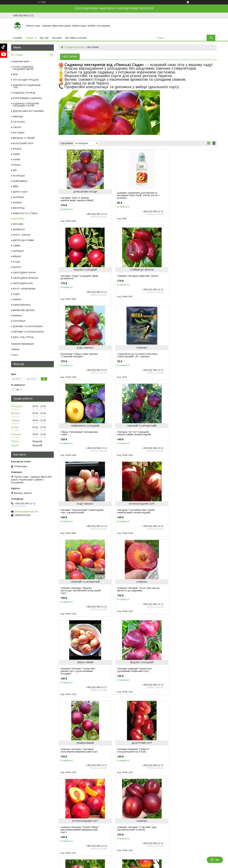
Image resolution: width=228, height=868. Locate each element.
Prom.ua (129, 862)
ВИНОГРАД (19, 208)
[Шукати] (211, 38)
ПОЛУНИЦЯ (19, 321)
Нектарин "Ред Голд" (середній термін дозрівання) (132, 755)
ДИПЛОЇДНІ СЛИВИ (23, 240)
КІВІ (15, 170)
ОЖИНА (17, 299)
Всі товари (17, 55)
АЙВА (16, 186)
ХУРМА (16, 160)
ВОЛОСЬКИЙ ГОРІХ (23, 143)
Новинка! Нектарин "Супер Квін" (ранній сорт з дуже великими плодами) (78, 518)
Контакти (57, 38)
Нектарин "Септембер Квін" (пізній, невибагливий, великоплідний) (79, 436)
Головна (17, 38)
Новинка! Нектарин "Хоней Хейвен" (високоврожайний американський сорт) (134, 598)
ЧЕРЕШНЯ (18, 251)
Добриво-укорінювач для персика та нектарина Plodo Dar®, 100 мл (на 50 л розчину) (134, 195)
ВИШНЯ (17, 256)
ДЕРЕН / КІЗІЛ (20, 192)
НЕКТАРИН (19, 219)
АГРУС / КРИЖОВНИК (24, 289)
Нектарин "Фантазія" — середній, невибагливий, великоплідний (186, 677)
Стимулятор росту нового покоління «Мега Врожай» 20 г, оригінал (188, 277)
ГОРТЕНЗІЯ (19, 122)
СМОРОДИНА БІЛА (23, 283)
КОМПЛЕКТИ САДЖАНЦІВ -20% (27, 86)
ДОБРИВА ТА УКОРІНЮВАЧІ (28, 326)
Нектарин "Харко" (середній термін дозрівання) (187, 199)
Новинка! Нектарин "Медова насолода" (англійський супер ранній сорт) (134, 437)
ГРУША (16, 262)
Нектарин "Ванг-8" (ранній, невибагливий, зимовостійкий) (77, 199)
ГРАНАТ (17, 165)
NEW (15, 74)
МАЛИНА (17, 316)
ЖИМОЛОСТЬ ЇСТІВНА (25, 213)
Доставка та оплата (76, 38)
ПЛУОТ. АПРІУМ (21, 235)
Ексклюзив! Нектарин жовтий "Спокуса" (130, 677)
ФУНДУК (17, 149)
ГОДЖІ (16, 294)
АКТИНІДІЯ (19, 176)
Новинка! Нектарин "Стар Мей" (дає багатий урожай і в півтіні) (188, 597)
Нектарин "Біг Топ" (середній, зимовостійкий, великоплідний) (131, 355)
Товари (29, 38)
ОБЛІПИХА (18, 197)
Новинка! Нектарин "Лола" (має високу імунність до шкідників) (185, 436)
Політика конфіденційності (162, 865)
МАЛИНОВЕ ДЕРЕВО (24, 310)
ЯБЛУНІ (17, 267)
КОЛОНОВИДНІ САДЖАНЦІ (27, 98)
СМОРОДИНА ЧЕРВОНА (25, 278)
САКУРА (17, 127)
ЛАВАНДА (18, 116)
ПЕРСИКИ (18, 224)
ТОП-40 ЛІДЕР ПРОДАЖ (26, 80)
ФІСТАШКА (19, 133)
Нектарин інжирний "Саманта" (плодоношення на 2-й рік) (77, 597)
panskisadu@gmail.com (26, 512)
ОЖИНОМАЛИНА (22, 305)
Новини (15, 349)
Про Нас (44, 38)
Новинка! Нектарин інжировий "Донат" (77, 277)
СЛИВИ (16, 246)
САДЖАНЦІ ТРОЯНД (24, 93)
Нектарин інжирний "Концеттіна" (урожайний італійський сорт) (132, 516)
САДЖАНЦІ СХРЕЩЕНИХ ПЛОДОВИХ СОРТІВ (26, 105)
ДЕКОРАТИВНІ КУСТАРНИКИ (28, 111)
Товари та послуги (75, 47)
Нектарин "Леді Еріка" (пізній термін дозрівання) (187, 755)
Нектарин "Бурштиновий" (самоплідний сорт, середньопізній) (187, 356)
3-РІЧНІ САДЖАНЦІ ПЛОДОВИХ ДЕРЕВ (23, 68)
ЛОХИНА (17, 203)
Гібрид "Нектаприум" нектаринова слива (79, 355)
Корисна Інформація (22, 344)
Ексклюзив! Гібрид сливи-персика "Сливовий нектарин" (133, 277)
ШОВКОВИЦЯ (20, 181)
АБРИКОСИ (19, 230)
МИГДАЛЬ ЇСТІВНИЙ (24, 138)
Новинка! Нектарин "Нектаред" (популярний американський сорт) (187, 516)
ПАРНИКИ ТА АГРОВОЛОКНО (28, 332)
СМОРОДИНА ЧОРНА (24, 273)
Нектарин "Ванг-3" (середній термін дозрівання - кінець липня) (80, 677)
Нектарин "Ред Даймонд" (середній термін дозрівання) (80, 755)
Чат (215, 860)
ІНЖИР (16, 154)
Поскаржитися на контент (138, 865)
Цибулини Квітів (21, 61)
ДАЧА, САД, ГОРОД (23, 337)
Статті (14, 355)
